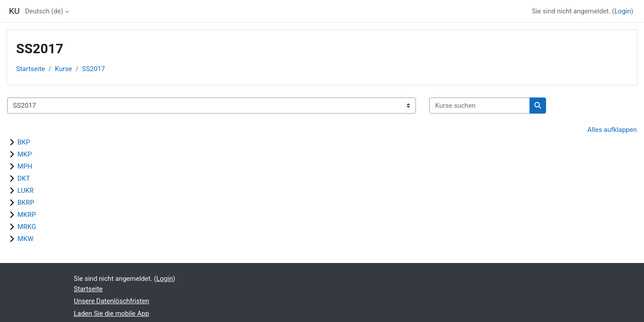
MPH (25, 166)
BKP (24, 142)
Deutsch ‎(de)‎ (44, 11)
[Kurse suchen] (480, 106)
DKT (24, 178)
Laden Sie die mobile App (111, 314)
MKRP (27, 215)
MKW (25, 239)
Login (623, 11)
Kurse (64, 69)
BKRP (26, 203)
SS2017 (93, 69)
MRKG (27, 227)
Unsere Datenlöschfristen (111, 301)
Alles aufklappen (612, 130)
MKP (25, 154)
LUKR (25, 191)
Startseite (31, 69)
